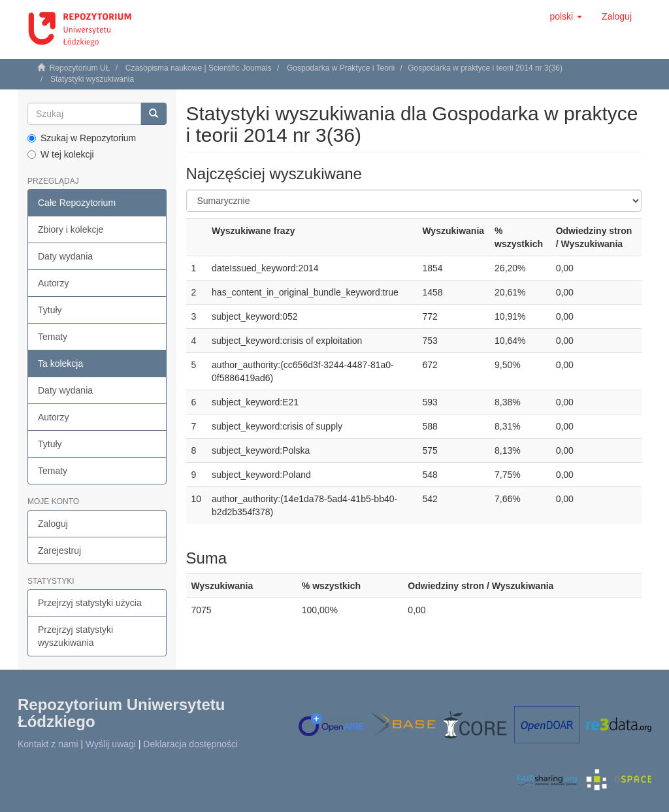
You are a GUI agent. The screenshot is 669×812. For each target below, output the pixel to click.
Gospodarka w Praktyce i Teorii (341, 68)
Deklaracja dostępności (190, 744)
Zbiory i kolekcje (71, 229)
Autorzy (53, 283)
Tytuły (50, 310)
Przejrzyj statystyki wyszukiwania (75, 636)
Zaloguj (53, 524)
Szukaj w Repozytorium (82, 138)
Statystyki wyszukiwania (92, 79)
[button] (566, 16)
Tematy (53, 337)
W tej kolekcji (61, 154)
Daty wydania (65, 256)
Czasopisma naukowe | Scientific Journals (199, 68)
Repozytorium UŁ (80, 68)
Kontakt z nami (48, 744)
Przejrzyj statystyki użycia (90, 603)
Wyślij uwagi (111, 744)
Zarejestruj (59, 550)
